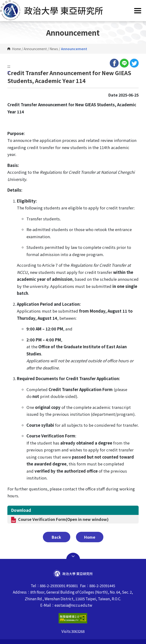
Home (16, 49)
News (54, 49)
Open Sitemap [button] (73, 556)
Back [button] (56, 537)
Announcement (35, 49)
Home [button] (90, 537)
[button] (73, 10)
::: (9, 66)
